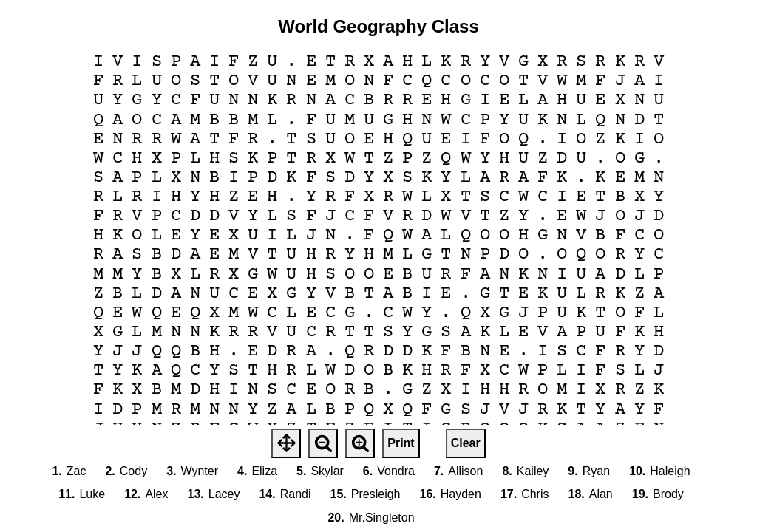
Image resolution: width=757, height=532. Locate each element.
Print (401, 443)
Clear (466, 443)
